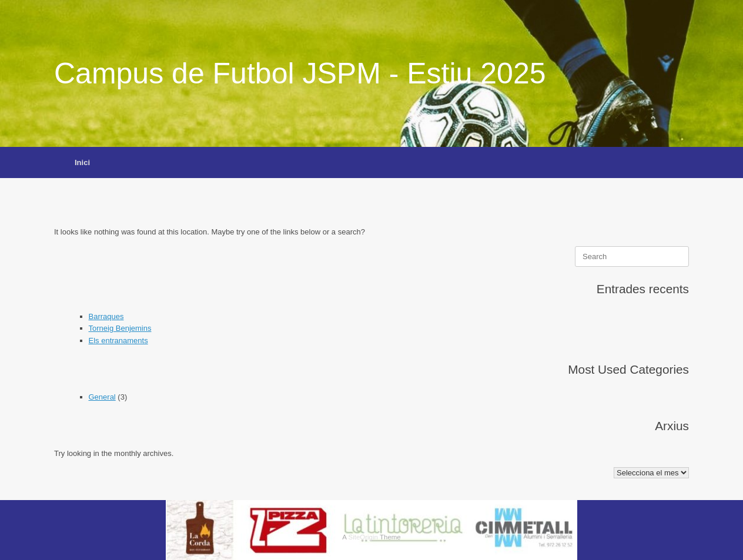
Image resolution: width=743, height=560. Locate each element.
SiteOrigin (363, 537)
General (102, 397)
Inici (82, 162)
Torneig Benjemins (120, 328)
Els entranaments (118, 341)
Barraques (106, 316)
